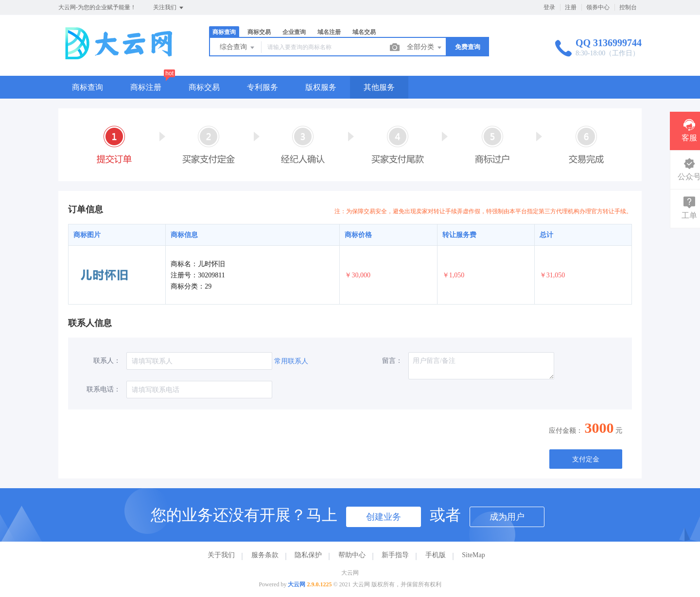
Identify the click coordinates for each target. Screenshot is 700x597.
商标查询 (224, 32)
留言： (392, 361)
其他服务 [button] (379, 87)
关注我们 (169, 8)
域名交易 (364, 32)
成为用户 (507, 517)
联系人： (107, 361)
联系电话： (104, 389)
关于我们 (221, 555)
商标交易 (259, 32)
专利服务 (262, 87)
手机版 (436, 555)
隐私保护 (308, 555)
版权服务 (321, 87)
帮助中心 (352, 555)
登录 (549, 7)
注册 (571, 7)
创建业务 (384, 517)
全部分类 (425, 48)
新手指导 (395, 555)
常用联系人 (291, 361)
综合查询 (238, 48)
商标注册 (146, 87)
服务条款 (265, 555)
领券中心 (598, 7)
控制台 (628, 7)
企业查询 (294, 32)
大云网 (297, 584)
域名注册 (329, 32)
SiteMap (473, 555)
